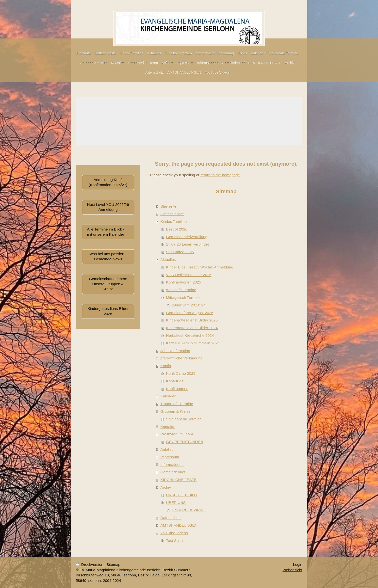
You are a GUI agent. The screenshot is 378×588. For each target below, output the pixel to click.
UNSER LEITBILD (181, 495)
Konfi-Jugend (177, 389)
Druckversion (90, 564)
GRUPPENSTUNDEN (185, 442)
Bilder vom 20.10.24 (189, 305)
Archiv (166, 487)
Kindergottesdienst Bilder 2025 (192, 320)
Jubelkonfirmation (175, 351)
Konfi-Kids (175, 381)
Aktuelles (168, 259)
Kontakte (168, 427)
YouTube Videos (174, 533)
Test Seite (174, 541)
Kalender (168, 396)
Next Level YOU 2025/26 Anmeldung (108, 207)
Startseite (168, 206)
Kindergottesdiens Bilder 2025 (108, 311)
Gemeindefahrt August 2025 (190, 313)
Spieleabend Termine (184, 419)
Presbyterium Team (177, 434)
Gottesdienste (172, 214)
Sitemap (113, 564)
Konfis (166, 366)
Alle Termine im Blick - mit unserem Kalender (106, 232)
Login (298, 564)
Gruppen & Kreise (175, 411)
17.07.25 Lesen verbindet (187, 244)
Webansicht (292, 570)
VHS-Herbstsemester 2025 (189, 275)
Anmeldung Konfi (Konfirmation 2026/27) (108, 182)
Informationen (172, 465)
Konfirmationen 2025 (183, 282)
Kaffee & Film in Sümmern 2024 (193, 343)
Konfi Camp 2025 (181, 373)
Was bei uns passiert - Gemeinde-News (108, 256)
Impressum (170, 457)
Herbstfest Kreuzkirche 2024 (190, 335)
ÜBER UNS (176, 503)
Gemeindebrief (173, 472)
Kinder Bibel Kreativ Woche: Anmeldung (200, 267)
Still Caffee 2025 (180, 252)
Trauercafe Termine (177, 404)
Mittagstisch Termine (183, 297)
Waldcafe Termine (181, 290)
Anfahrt (166, 449)
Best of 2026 (177, 229)
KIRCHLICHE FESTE (178, 480)
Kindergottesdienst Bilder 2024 (192, 328)
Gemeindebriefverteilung (187, 237)
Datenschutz (171, 518)
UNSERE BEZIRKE (188, 510)
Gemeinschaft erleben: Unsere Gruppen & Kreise (108, 284)
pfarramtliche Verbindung (181, 358)
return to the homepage (220, 175)
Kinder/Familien (173, 222)
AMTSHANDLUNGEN (179, 525)
